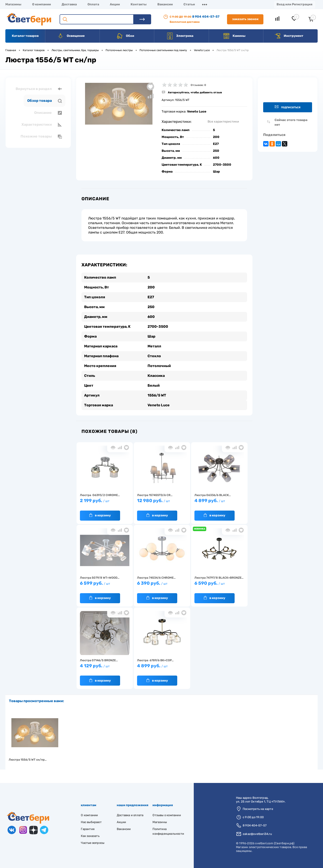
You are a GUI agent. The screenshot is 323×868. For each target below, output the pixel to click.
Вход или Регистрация (294, 4)
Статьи (189, 4)
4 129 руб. (105, 668)
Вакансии (165, 4)
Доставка (69, 4)
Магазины (13, 4)
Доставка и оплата (130, 815)
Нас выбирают (91, 822)
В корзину (100, 515)
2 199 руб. (105, 503)
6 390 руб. (162, 585)
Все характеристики (223, 122)
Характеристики (42, 125)
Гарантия (88, 829)
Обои (125, 36)
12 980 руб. (162, 503)
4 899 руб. (219, 503)
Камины (234, 36)
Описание (48, 113)
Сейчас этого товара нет (291, 122)
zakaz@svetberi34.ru (257, 834)
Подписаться (288, 107)
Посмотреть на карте (258, 809)
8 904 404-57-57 (206, 17)
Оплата (93, 4)
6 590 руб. (219, 585)
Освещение (71, 36)
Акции (115, 4)
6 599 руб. (105, 585)
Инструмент (289, 36)
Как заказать (90, 836)
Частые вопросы (93, 843)
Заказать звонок (245, 19)
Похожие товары (41, 136)
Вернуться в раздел (39, 89)
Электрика (180, 36)
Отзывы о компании (167, 815)
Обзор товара (45, 101)
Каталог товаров (25, 36)
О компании (42, 4)
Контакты (139, 4)
